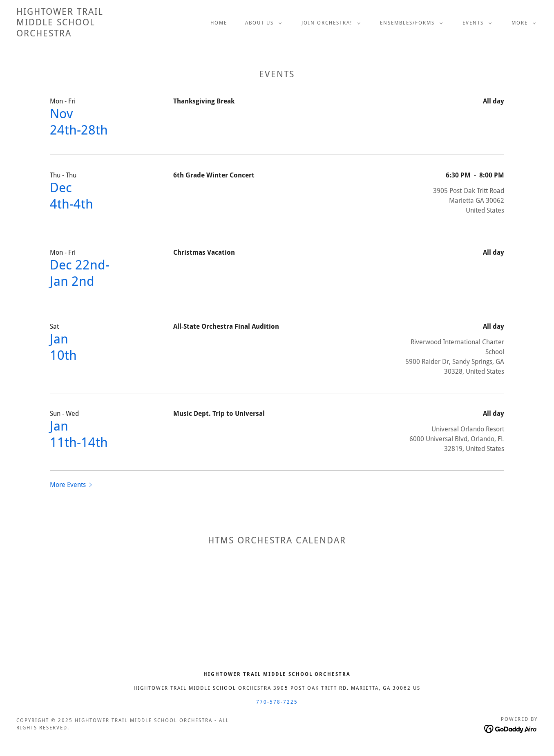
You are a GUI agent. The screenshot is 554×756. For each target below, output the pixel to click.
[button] (262, 23)
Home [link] (219, 23)
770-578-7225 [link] (277, 702)
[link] (60, 34)
